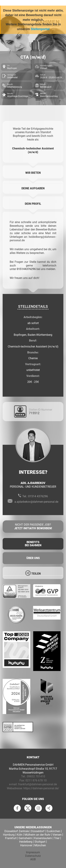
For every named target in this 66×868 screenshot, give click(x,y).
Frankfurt (11, 838)
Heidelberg (26, 842)
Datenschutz (33, 856)
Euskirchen (53, 831)
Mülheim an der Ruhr (37, 835)
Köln (20, 835)
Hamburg (9, 835)
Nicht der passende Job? (33, 527)
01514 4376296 (38, 496)
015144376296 (26, 269)
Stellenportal (40, 29)
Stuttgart (40, 842)
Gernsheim (25, 838)
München (40, 845)
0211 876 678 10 (36, 780)
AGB (33, 859)
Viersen (57, 835)
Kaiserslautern (43, 838)
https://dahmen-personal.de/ (41, 788)
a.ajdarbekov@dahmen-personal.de (36, 502)
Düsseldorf (38, 831)
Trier (57, 838)
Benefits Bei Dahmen (33, 544)
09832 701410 (36, 776)
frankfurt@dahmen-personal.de (37, 784)
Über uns (33, 558)
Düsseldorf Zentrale (17, 831)
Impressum (33, 852)
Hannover (26, 845)
